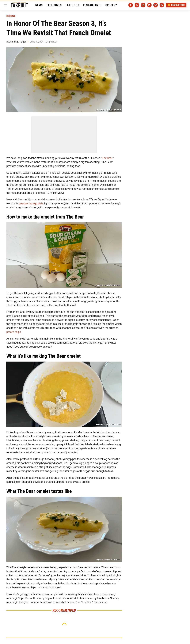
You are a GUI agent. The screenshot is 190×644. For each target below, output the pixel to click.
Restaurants (92, 5)
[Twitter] (137, 5)
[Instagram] (143, 5)
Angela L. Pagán (18, 42)
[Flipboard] (149, 5)
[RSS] (162, 5)
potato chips (14, 332)
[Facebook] (131, 5)
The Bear (107, 158)
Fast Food (72, 5)
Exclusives (54, 5)
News (39, 5)
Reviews (11, 16)
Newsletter (176, 5)
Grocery (111, 5)
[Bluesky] (156, 5)
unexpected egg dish (31, 204)
